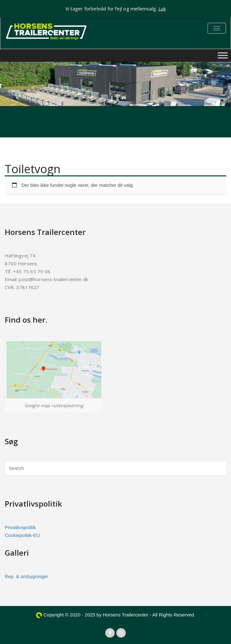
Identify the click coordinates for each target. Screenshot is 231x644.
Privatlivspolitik (20, 527)
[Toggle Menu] (223, 55)
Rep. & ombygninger (26, 576)
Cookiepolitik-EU (22, 535)
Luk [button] (162, 9)
